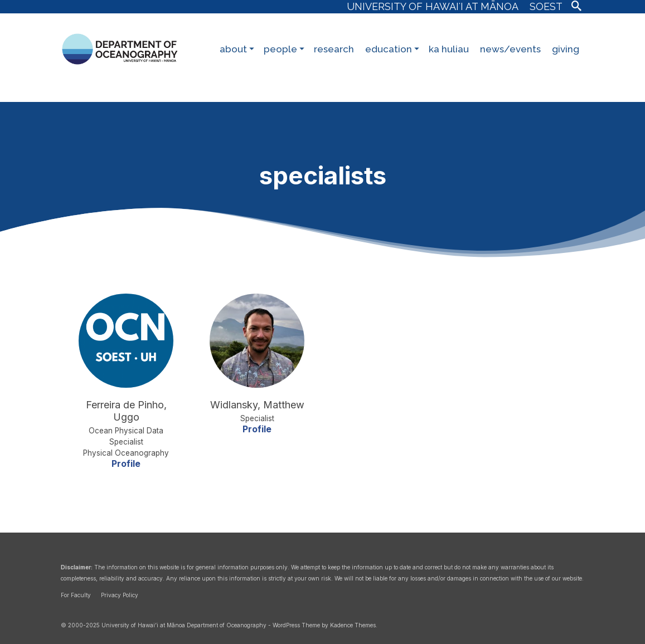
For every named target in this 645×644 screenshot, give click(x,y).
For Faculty (76, 595)
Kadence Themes (353, 625)
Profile (126, 464)
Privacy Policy (120, 595)
